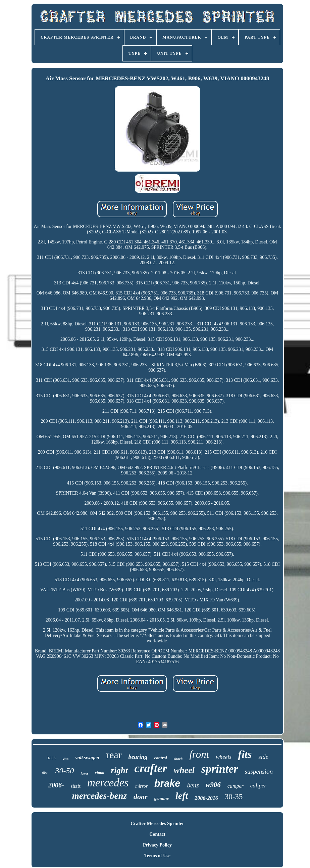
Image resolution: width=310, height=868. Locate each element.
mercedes (108, 783)
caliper (258, 786)
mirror (141, 786)
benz (193, 785)
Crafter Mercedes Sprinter (157, 824)
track (51, 758)
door (141, 797)
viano (99, 773)
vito (66, 759)
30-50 (64, 771)
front (199, 754)
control (161, 758)
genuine (162, 798)
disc (45, 773)
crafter (151, 768)
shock (178, 759)
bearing (138, 757)
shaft (76, 786)
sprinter (220, 769)
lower (84, 773)
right (119, 770)
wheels (223, 757)
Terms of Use (157, 856)
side (263, 757)
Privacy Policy (157, 845)
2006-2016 (206, 798)
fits (245, 754)
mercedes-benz (99, 796)
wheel (184, 770)
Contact (157, 834)
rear (114, 755)
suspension (259, 771)
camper (236, 786)
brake (167, 783)
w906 (213, 785)
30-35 (234, 797)
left (182, 796)
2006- (56, 785)
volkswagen (87, 758)
